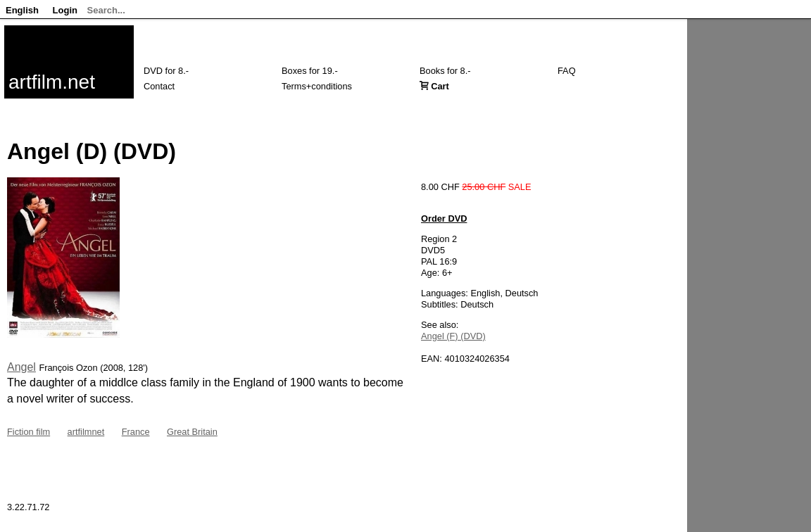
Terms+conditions (317, 86)
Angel (21, 367)
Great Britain (192, 432)
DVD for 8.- (166, 71)
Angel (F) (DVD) (453, 336)
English (22, 10)
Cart (440, 86)
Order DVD (444, 218)
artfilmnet (86, 432)
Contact (159, 86)
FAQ (567, 71)
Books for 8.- (445, 71)
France (136, 432)
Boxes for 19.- (310, 71)
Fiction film (29, 432)
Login (65, 10)
